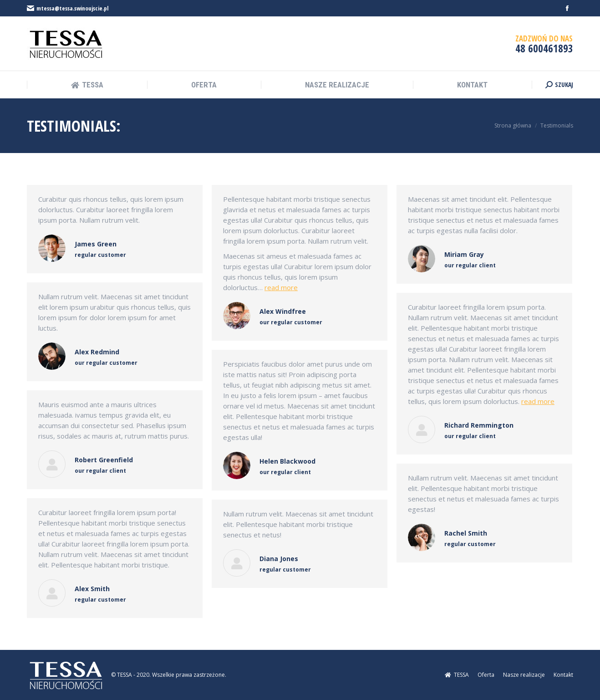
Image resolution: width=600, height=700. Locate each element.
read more (281, 287)
